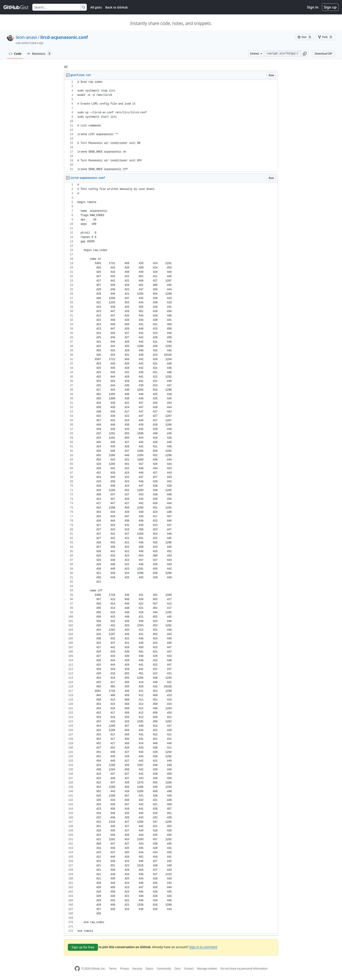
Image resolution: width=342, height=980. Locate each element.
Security (137, 969)
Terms (113, 969)
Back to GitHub (116, 7)
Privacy (125, 969)
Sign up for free (83, 947)
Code (15, 54)
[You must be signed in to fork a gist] (325, 37)
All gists (96, 7)
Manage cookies (207, 969)
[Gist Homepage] (16, 7)
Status (150, 969)
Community (164, 969)
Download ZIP (323, 54)
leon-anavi (26, 37)
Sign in (313, 7)
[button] (305, 54)
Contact (189, 969)
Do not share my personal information (244, 969)
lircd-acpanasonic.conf (64, 37)
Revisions (39, 54)
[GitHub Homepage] (77, 969)
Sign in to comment (203, 947)
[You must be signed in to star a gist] (305, 37)
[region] (171, 126)
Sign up (330, 7)
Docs (178, 969)
